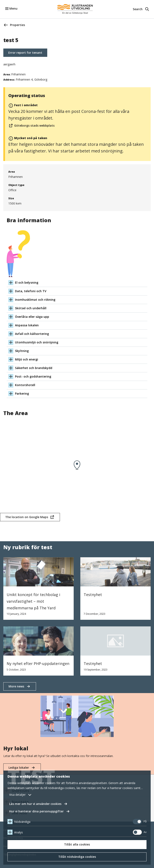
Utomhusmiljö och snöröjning (37, 342)
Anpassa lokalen (27, 325)
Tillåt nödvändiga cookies (77, 857)
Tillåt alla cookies (77, 844)
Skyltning (22, 351)
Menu (13, 8)
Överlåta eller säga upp (32, 317)
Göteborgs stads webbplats (31, 126)
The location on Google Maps (27, 518)
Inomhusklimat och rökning (35, 300)
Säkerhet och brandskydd (34, 368)
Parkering (22, 393)
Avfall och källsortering (32, 334)
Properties (17, 25)
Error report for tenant (25, 53)
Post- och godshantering (33, 376)
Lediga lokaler (19, 768)
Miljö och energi (27, 359)
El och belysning (27, 282)
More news (16, 686)
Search (138, 9)
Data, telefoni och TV (31, 291)
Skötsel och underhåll (31, 308)
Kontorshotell (25, 385)
